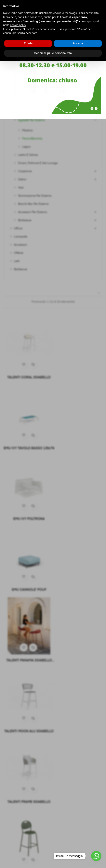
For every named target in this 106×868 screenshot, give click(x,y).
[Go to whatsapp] (96, 856)
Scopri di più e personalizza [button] (53, 53)
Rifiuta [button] (28, 43)
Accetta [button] (78, 43)
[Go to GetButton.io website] (96, 864)
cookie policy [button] (18, 25)
